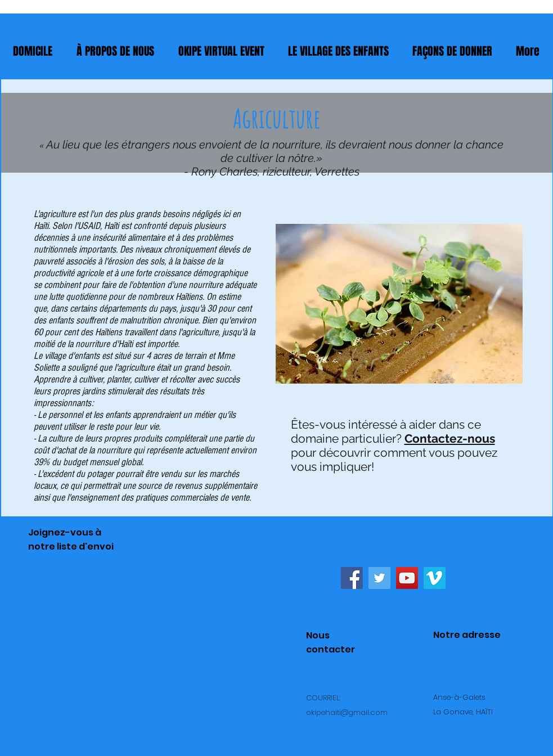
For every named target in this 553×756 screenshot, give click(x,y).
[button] (452, 51)
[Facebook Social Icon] (352, 578)
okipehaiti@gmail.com (347, 712)
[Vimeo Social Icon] (435, 578)
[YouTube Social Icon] (407, 578)
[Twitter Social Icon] (379, 578)
